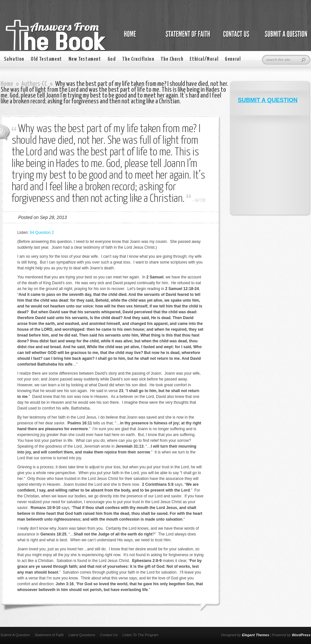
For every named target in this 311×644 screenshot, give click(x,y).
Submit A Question (15, 635)
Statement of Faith (49, 635)
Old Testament (46, 59)
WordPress (301, 635)
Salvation (14, 59)
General (233, 59)
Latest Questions (82, 635)
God (112, 59)
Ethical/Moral (204, 59)
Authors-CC (34, 84)
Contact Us (109, 635)
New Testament (85, 59)
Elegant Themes (255, 635)
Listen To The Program (140, 635)
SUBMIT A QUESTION (268, 100)
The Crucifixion (138, 59)
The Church (172, 59)
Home (7, 84)
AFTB (200, 200)
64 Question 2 (42, 233)
